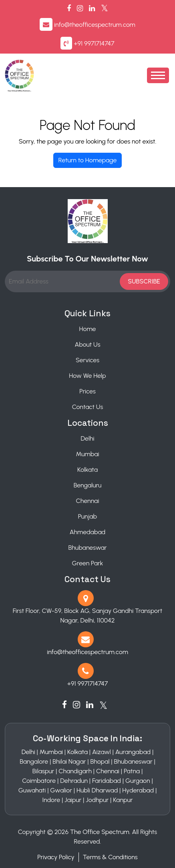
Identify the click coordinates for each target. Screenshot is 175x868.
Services (87, 360)
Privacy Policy (56, 857)
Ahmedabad (87, 532)
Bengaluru (88, 485)
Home (88, 329)
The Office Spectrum (100, 832)
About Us (87, 344)
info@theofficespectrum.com (95, 25)
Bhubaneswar (87, 548)
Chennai (88, 501)
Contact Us (88, 407)
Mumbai (87, 454)
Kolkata (87, 470)
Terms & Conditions (110, 857)
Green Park (88, 563)
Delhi (87, 438)
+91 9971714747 (94, 43)
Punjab (87, 516)
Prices (87, 391)
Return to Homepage (88, 160)
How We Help (87, 376)
